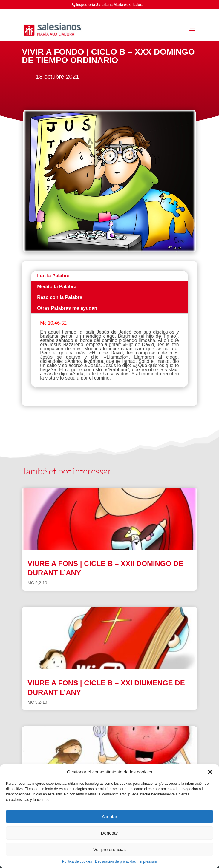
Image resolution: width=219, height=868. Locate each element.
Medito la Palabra (57, 287)
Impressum (148, 861)
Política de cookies (77, 861)
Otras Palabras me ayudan (67, 308)
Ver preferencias (109, 849)
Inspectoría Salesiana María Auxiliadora (110, 5)
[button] (210, 772)
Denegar (110, 833)
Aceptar (110, 817)
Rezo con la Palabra (60, 297)
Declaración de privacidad (116, 861)
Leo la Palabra (53, 276)
